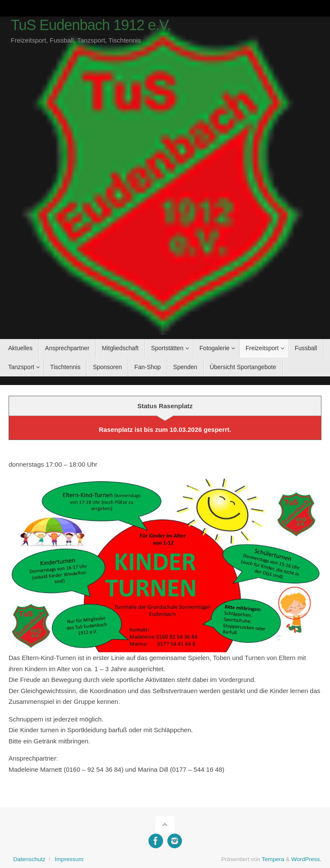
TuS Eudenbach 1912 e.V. (91, 25)
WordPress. (306, 859)
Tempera (273, 859)
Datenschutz (29, 859)
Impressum (69, 859)
